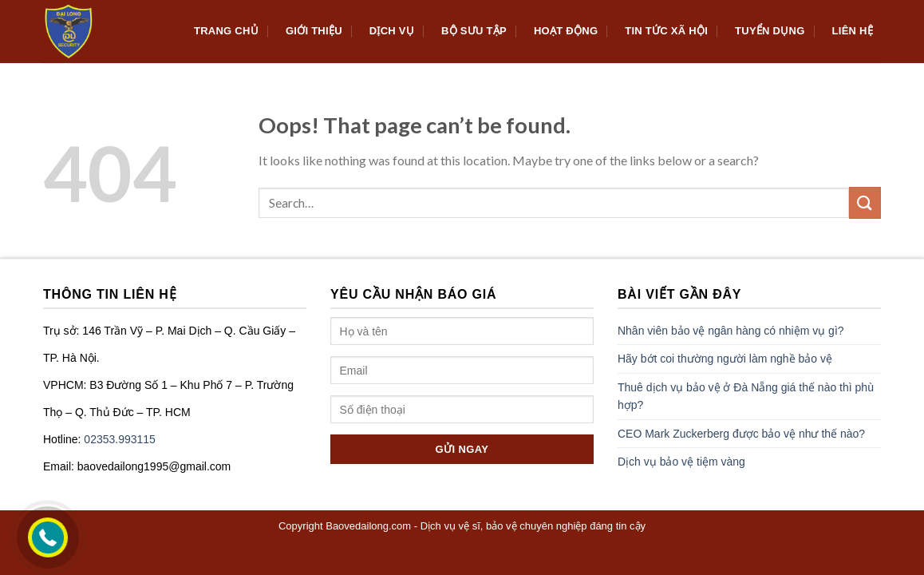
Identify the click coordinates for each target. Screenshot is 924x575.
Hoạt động (566, 31)
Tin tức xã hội (666, 31)
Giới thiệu (314, 31)
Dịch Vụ (392, 31)
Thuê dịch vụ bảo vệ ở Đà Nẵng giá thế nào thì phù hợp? (746, 396)
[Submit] (865, 202)
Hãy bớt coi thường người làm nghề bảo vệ (725, 359)
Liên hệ (853, 31)
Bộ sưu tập (474, 31)
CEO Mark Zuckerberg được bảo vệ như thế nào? (741, 434)
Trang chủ (226, 31)
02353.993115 (120, 439)
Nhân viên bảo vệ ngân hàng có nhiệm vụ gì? (731, 331)
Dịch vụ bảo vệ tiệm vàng (681, 462)
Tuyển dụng (770, 31)
